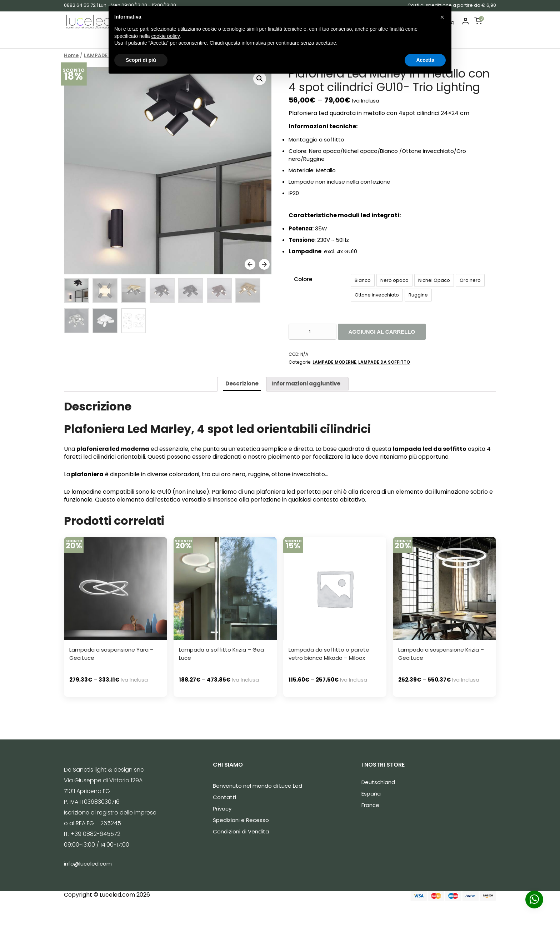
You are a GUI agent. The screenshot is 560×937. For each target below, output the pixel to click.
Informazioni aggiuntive (306, 383)
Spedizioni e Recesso (241, 820)
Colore (303, 279)
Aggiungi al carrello (382, 332)
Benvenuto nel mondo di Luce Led (257, 786)
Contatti (224, 797)
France (370, 805)
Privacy (222, 809)
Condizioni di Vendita (241, 831)
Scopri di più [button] (141, 60)
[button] (442, 17)
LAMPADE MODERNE (334, 362)
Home (71, 56)
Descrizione (242, 383)
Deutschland (378, 782)
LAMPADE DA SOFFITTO (384, 362)
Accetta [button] (425, 60)
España (371, 794)
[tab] (242, 384)
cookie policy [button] (166, 36)
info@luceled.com (88, 864)
